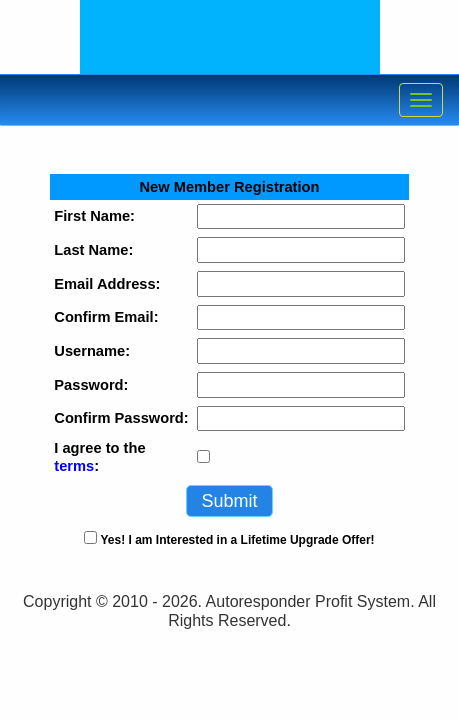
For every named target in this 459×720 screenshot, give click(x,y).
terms (74, 466)
